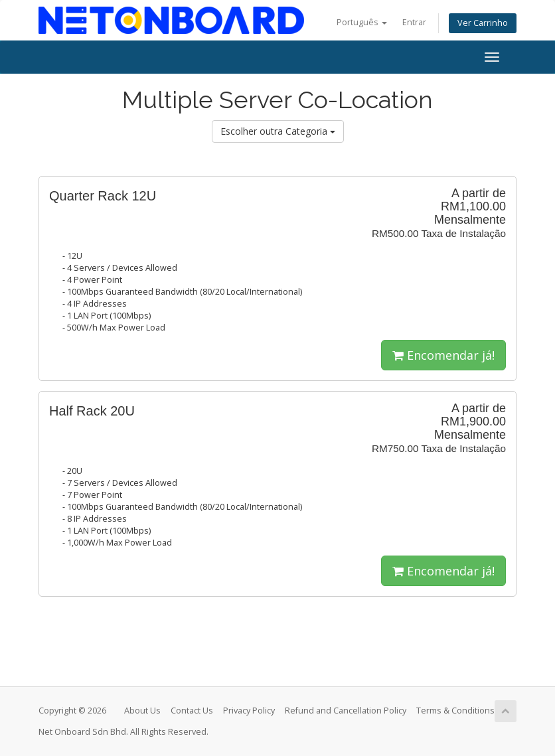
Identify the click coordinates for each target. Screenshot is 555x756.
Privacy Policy (249, 711)
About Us (142, 711)
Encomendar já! (443, 355)
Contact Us (192, 711)
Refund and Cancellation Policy (346, 711)
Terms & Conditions (455, 711)
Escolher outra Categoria (278, 131)
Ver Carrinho (483, 23)
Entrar (414, 22)
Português (362, 22)
